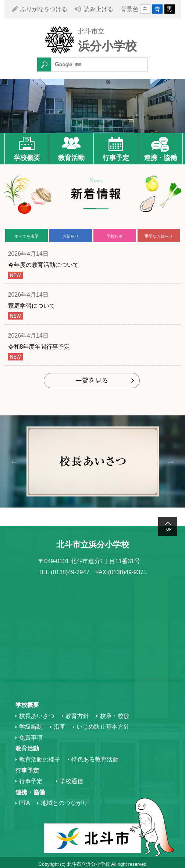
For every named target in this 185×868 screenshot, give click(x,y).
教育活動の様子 (40, 759)
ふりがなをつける (44, 9)
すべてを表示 (26, 236)
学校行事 (115, 236)
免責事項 (31, 738)
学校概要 (27, 158)
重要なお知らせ (159, 236)
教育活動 (71, 158)
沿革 (60, 727)
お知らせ (71, 236)
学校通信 (71, 781)
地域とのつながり (64, 803)
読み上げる (99, 9)
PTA (25, 803)
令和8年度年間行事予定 (39, 347)
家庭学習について (32, 306)
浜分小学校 (107, 46)
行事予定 (116, 158)
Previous (15, 461)
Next (171, 461)
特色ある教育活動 (95, 759)
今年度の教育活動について (43, 265)
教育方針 (77, 716)
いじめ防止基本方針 (103, 727)
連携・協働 (160, 158)
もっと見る (92, 381)
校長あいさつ (37, 716)
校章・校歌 (115, 716)
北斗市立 (91, 31)
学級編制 (31, 727)
